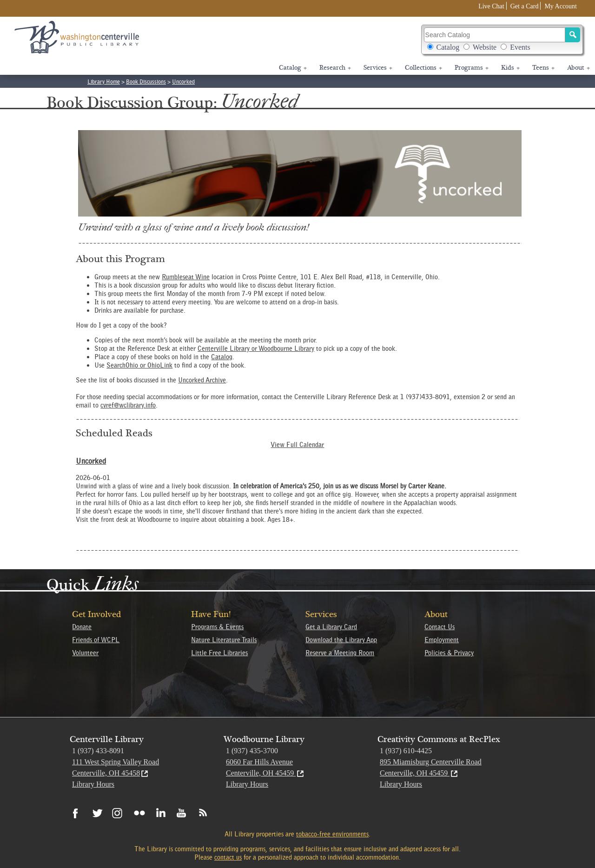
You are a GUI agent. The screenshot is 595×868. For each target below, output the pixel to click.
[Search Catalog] (495, 35)
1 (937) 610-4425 (406, 751)
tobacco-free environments (332, 834)
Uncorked (183, 82)
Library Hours (93, 784)
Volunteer (85, 653)
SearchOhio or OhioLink (139, 365)
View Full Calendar (297, 445)
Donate (82, 627)
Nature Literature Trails (224, 640)
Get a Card (525, 6)
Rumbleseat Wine (186, 277)
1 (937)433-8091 (425, 397)
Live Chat (491, 6)
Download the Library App (341, 640)
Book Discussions (146, 82)
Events (520, 47)
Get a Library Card (331, 627)
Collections (423, 68)
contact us (228, 857)
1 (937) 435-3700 (252, 751)
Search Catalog (502, 39)
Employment (442, 640)
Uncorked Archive (202, 380)
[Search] (573, 35)
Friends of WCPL (96, 640)
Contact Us (440, 627)
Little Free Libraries (219, 653)
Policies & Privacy (449, 653)
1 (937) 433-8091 (98, 751)
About (578, 68)
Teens (543, 68)
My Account (561, 6)
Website (485, 47)
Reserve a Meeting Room (340, 653)
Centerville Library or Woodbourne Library (256, 349)
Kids (510, 68)
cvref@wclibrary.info (128, 405)
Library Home (104, 82)
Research (335, 68)
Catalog (448, 47)
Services (378, 68)
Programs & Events (217, 627)
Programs (472, 68)
